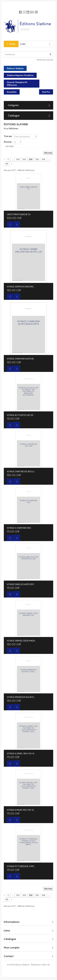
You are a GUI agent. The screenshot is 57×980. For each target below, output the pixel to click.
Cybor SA (46, 965)
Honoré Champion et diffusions (17, 84)
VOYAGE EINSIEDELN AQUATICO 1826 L (22, 697)
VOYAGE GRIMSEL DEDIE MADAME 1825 (22, 641)
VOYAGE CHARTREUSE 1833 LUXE (22, 471)
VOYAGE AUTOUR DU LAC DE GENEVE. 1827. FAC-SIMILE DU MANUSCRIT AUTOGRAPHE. (22, 415)
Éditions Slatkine (15, 68)
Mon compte (12, 948)
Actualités (12, 92)
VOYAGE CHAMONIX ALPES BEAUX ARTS (22, 359)
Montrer (8, 142)
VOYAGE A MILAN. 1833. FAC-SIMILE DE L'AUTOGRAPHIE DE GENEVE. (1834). (22, 810)
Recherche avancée (45, 60)
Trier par (8, 136)
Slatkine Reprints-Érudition (20, 75)
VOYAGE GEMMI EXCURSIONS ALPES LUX (22, 287)
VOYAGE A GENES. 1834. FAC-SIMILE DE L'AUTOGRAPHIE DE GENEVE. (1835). (22, 753)
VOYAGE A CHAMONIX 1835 (19, 528)
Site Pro (46, 92)
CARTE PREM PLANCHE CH (19, 214)
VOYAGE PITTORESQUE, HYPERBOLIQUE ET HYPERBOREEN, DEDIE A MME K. (22, 866)
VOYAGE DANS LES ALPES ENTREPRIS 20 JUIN (22, 584)
